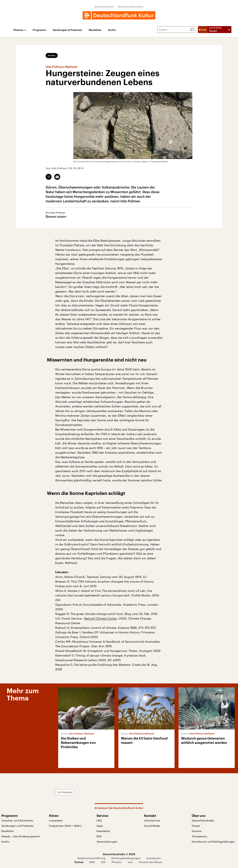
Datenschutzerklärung (91, 858)
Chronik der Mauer (150, 862)
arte (130, 862)
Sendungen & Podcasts (67, 30)
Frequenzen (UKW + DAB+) (65, 826)
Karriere (197, 831)
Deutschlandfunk (104, 7)
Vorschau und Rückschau (17, 820)
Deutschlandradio (203, 820)
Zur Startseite (65, 792)
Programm (39, 30)
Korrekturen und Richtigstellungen (213, 842)
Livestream (56, 820)
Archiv (112, 30)
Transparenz (199, 836)
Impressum (154, 858)
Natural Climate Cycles (100, 618)
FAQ (99, 820)
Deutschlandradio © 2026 (119, 854)
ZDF (103, 862)
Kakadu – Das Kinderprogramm (21, 836)
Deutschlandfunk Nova (131, 7)
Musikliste (95, 30)
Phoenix (117, 862)
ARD (92, 862)
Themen (18, 30)
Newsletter (103, 831)
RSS (99, 836)
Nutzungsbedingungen (126, 858)
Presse (196, 826)
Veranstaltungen (107, 842)
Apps (100, 826)
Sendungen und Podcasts (17, 826)
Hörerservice (152, 820)
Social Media (152, 826)
